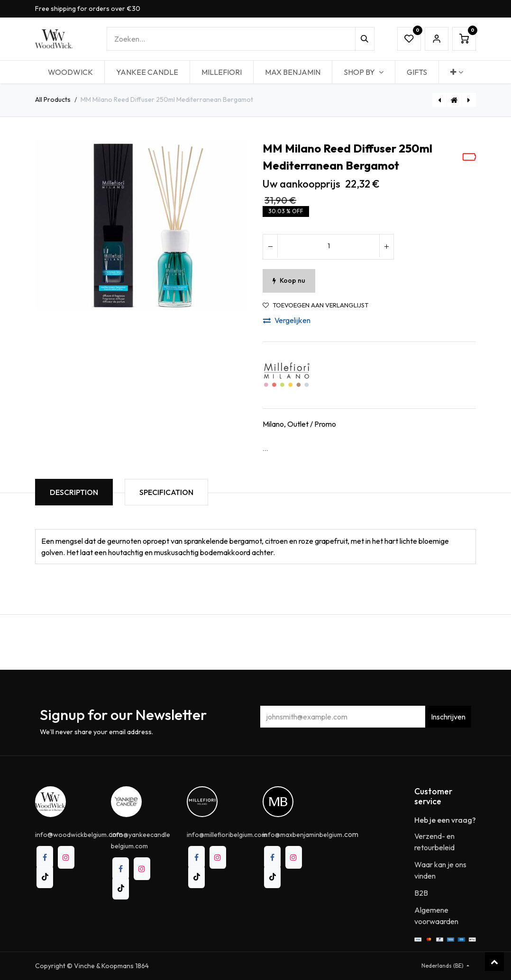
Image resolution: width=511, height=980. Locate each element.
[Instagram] (66, 857)
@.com (79, 834)
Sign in (437, 39)
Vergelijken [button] (287, 320)
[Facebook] (45, 857)
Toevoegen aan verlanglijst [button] (315, 305)
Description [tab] (74, 492)
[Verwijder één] (270, 247)
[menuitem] (70, 72)
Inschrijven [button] (448, 717)
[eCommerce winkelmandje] (464, 39)
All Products (53, 99)
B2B (421, 893)
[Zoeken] (365, 39)
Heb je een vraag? (445, 820)
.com (310, 834)
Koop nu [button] (289, 280)
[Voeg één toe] (386, 247)
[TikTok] (45, 877)
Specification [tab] (166, 492)
